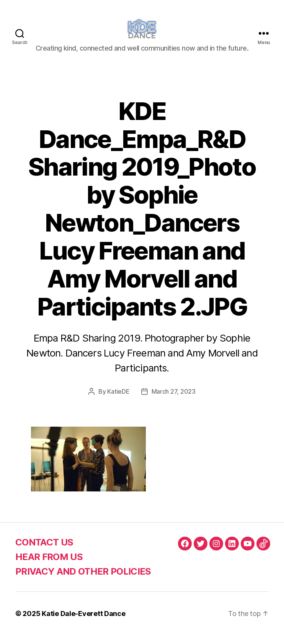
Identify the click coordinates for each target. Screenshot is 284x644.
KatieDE (118, 400)
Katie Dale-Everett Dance (84, 622)
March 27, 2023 (174, 400)
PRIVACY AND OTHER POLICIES (83, 580)
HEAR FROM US (49, 566)
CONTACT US (44, 551)
